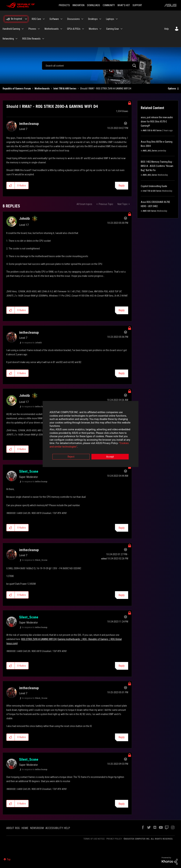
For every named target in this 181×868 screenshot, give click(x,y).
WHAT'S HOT (124, 5)
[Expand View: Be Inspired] (26, 19)
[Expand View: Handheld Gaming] (23, 29)
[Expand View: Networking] (17, 39)
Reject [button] (71, 453)
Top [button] (9, 859)
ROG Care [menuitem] (36, 19)
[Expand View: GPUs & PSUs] (83, 29)
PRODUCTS (64, 5)
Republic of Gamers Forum (17, 89)
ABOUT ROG (13, 828)
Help (167, 29)
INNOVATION (78, 5)
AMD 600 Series (150, 211)
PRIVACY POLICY (114, 839)
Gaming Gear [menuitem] (113, 29)
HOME (25, 828)
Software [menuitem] (54, 19)
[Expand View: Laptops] (117, 19)
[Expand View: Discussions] (82, 19)
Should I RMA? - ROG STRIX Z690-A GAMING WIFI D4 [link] (106, 89)
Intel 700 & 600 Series (65, 89)
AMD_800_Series (150, 151)
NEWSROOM (37, 828)
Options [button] (172, 89)
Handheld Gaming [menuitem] (11, 29)
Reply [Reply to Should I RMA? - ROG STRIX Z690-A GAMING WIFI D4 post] (122, 186)
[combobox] (90, 66)
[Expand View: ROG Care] (44, 19)
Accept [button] (110, 453)
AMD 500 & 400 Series (152, 130)
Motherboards (42, 89)
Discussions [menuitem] (73, 19)
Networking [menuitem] (8, 39)
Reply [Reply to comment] (122, 310)
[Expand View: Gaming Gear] (121, 29)
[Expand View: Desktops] (100, 19)
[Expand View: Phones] (39, 29)
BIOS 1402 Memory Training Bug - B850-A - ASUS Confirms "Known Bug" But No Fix (157, 166)
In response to (32, 343)
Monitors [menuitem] (93, 29)
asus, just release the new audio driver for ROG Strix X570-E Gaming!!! (157, 122)
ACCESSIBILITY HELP (58, 828)
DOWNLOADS (94, 5)
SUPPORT (137, 5)
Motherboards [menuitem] (52, 29)
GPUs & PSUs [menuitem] (74, 29)
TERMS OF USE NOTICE (94, 839)
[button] (11, 185)
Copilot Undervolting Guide (154, 186)
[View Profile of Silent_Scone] (29, 471)
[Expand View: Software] (61, 19)
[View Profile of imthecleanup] (29, 124)
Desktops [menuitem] (93, 19)
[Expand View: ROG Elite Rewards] (43, 39)
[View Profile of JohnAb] (24, 218)
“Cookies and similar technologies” (67, 443)
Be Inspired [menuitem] (17, 19)
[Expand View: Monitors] (100, 29)
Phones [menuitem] (32, 29)
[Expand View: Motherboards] (61, 29)
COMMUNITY (109, 5)
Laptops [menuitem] (110, 19)
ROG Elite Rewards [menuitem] (31, 39)
